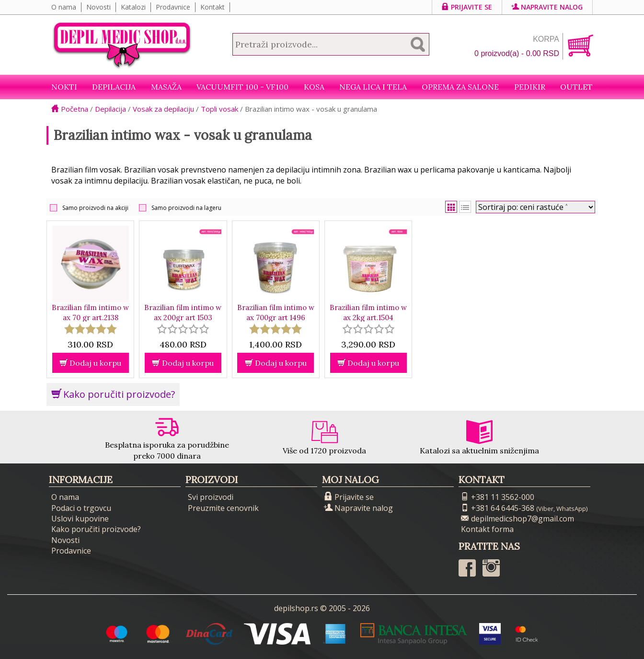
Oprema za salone (460, 87)
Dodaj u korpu (90, 363)
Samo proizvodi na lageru (186, 208)
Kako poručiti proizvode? (113, 394)
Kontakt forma (487, 529)
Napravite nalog (547, 7)
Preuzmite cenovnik (223, 508)
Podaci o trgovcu (81, 508)
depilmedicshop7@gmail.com (517, 519)
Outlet (576, 87)
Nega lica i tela (373, 87)
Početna (70, 109)
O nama (64, 7)
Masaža (166, 87)
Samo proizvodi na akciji (95, 208)
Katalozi (133, 7)
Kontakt (213, 7)
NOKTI (64, 87)
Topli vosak (219, 109)
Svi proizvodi (211, 497)
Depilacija (114, 87)
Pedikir (530, 87)
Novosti (98, 7)
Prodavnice (173, 7)
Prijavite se (467, 7)
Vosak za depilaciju (163, 109)
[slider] (91, 329)
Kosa (314, 87)
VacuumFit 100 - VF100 (242, 87)
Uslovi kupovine (80, 519)
